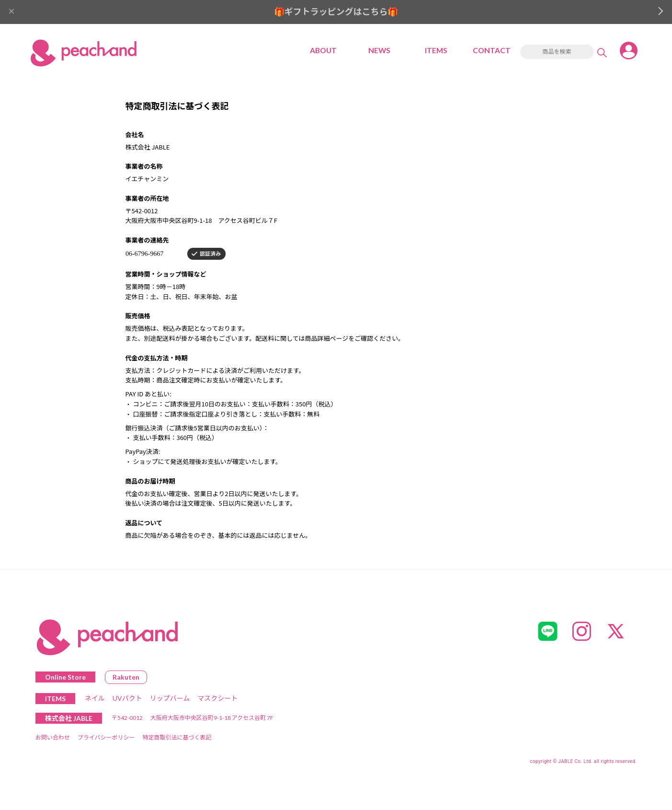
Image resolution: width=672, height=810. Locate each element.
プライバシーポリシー (106, 739)
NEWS (379, 52)
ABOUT (324, 52)
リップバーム (170, 700)
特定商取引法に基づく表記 (177, 739)
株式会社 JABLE (69, 720)
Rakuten (126, 679)
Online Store (65, 679)
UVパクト (127, 700)
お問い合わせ (53, 739)
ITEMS (436, 52)
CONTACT (492, 52)
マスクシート (217, 700)
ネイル (95, 700)
